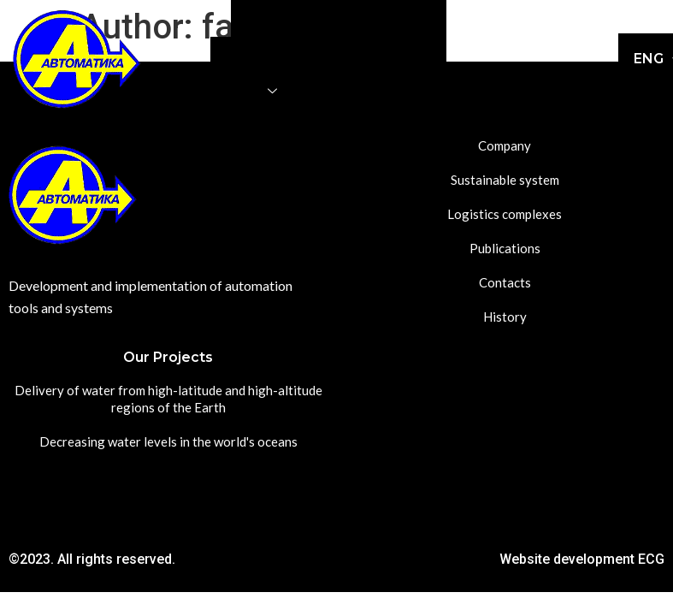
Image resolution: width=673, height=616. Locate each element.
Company (271, 18)
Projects (246, 91)
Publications (399, 55)
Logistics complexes (281, 55)
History (413, 91)
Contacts (342, 91)
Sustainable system (378, 18)
